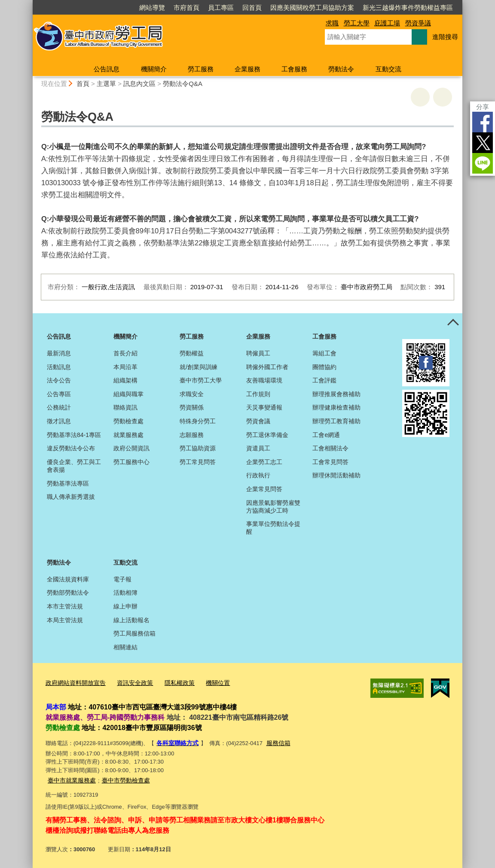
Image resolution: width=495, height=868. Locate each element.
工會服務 (294, 69)
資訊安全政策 (129, 683)
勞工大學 (357, 23)
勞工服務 (201, 69)
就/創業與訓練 (199, 367)
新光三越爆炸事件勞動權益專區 (408, 8)
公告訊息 (107, 69)
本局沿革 (125, 367)
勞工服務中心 (131, 462)
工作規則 (258, 394)
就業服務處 (128, 435)
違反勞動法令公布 (71, 448)
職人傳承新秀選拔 (71, 497)
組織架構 (125, 380)
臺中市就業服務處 (70, 778)
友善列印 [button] (420, 97)
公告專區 (59, 394)
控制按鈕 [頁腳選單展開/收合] (453, 323)
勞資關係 (192, 407)
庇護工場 (387, 23)
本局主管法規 (65, 620)
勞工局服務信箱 (134, 633)
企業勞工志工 (264, 462)
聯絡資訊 (125, 407)
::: (29, 4)
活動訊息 (59, 367)
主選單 (106, 84)
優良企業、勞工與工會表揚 (74, 466)
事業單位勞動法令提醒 (273, 528)
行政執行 (258, 475)
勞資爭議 (418, 23)
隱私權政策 (172, 683)
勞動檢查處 (128, 421)
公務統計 (59, 407)
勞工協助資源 (198, 448)
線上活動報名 (131, 620)
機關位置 (208, 683)
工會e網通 (326, 435)
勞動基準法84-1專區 (74, 435)
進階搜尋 (445, 37)
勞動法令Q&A (183, 84)
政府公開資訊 (131, 448)
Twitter (483, 143)
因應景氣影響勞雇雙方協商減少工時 (273, 507)
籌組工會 (324, 353)
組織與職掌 (128, 394)
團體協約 (324, 367)
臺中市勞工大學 (201, 380)
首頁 (83, 84)
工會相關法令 (330, 448)
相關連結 (125, 647)
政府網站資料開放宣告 (73, 683)
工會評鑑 (324, 380)
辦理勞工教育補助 (336, 421)
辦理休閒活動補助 (336, 475)
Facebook (483, 122)
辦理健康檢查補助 (336, 407)
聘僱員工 (258, 353)
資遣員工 (258, 448)
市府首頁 (186, 8)
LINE (483, 163)
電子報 (122, 579)
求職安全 (192, 394)
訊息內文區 (139, 84)
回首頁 (252, 8)
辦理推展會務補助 (336, 394)
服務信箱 (275, 741)
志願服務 (192, 435)
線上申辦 (125, 606)
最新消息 (59, 353)
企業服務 (247, 69)
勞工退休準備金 (267, 435)
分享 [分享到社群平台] (483, 107)
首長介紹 (125, 353)
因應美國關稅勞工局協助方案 (312, 8)
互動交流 (388, 69)
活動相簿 (125, 593)
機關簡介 (154, 69)
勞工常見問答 (198, 462)
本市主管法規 (65, 606)
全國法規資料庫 (68, 579)
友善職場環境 (264, 380)
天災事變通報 (264, 407)
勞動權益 (192, 353)
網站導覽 (152, 8)
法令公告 (59, 380)
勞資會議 (258, 421)
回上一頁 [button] (443, 97)
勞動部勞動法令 (68, 593)
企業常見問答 (264, 489)
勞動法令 (341, 69)
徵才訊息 (59, 421)
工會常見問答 (330, 462)
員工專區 (221, 8)
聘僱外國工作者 (267, 367)
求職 (332, 23)
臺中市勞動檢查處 (121, 778)
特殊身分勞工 (198, 421)
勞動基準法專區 (68, 483)
